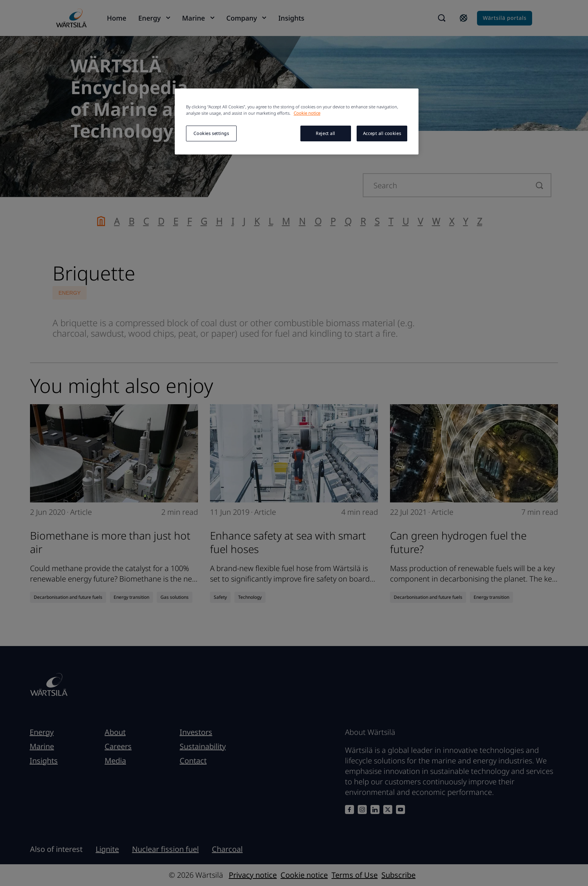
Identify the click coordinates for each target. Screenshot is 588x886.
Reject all (325, 133)
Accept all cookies (382, 133)
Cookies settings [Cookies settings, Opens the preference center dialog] (211, 133)
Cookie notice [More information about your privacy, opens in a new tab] (307, 113)
